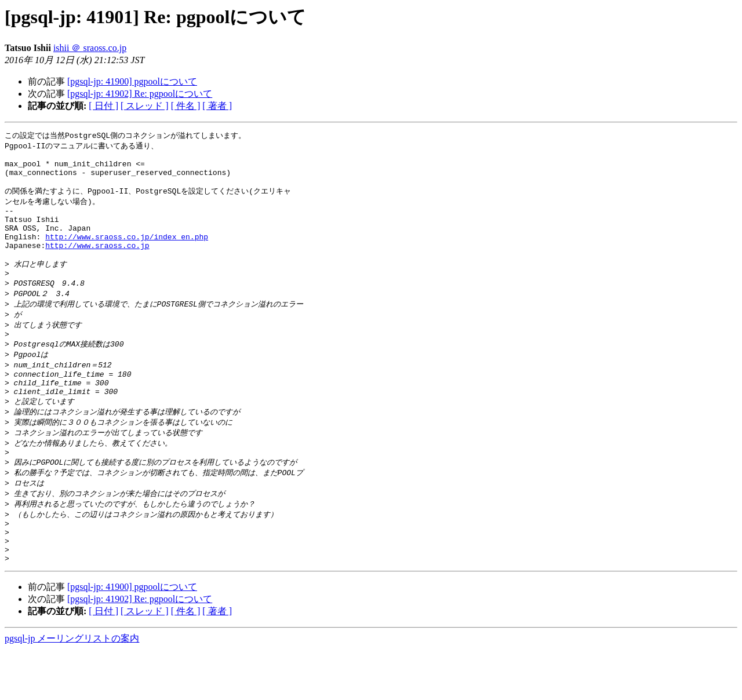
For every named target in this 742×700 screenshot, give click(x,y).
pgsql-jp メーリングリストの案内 (72, 689)
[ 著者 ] (217, 106)
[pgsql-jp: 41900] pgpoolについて (132, 81)
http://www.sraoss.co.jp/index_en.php (127, 253)
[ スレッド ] (145, 106)
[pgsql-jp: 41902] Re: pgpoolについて (140, 94)
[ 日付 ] (103, 106)
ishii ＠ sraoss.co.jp (90, 48)
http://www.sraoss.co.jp (97, 263)
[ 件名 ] (186, 106)
